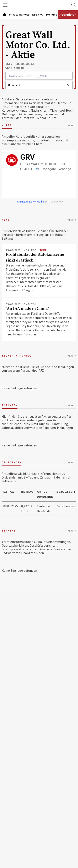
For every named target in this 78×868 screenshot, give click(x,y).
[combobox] (39, 76)
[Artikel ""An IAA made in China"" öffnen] (39, 321)
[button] (5, 5)
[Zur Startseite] (39, 5)
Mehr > (72, 125)
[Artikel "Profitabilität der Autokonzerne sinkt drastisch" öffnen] (39, 272)
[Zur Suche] (74, 5)
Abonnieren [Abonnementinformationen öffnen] (68, 14)
